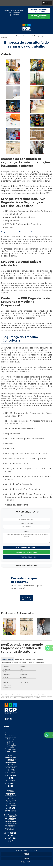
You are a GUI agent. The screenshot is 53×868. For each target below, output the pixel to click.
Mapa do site (11, 751)
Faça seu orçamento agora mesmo (39, 10)
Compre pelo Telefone (26, 557)
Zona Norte (20, 659)
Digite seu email (27, 516)
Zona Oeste (30, 659)
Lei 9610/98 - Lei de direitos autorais (31, 698)
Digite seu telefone (27, 524)
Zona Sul (40, 659)
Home (11, 731)
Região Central (8, 659)
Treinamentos (11, 735)
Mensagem (27, 531)
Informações (11, 745)
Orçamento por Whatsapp (26, 552)
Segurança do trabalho (11, 738)
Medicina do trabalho (11, 742)
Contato (11, 747)
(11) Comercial (11, 778)
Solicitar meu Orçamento (27, 547)
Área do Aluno (11, 749)
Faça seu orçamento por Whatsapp (39, 16)
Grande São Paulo (19, 663)
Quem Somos (11, 733)
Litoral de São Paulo (36, 663)
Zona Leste (6, 663)
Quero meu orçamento (27, 598)
